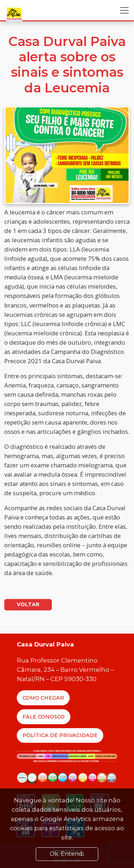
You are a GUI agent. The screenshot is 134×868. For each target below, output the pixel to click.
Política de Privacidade (60, 735)
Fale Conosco (44, 717)
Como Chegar (43, 698)
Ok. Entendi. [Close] (67, 854)
